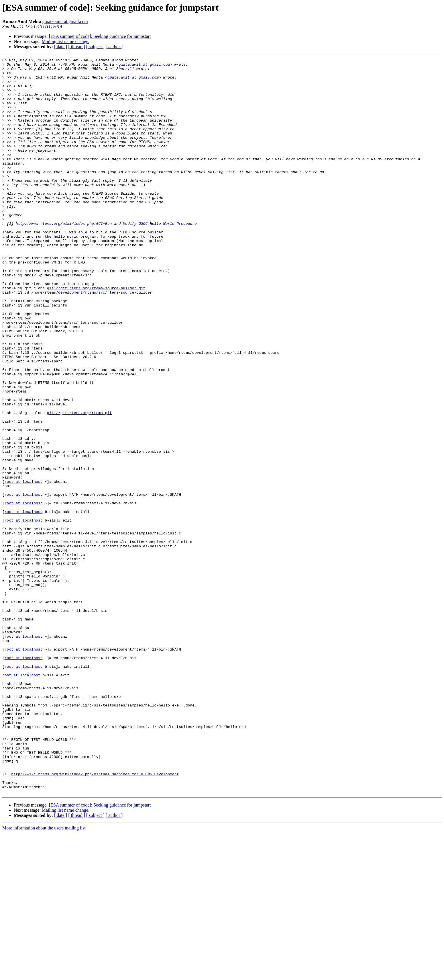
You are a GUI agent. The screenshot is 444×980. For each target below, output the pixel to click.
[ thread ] (77, 47)
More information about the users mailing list (44, 975)
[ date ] (61, 47)
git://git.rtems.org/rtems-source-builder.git (96, 334)
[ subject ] (95, 47)
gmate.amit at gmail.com (65, 21)
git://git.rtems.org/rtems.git (79, 484)
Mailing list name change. (66, 41)
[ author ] (114, 47)
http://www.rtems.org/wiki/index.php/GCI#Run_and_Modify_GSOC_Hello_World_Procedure (106, 257)
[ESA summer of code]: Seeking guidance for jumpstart (100, 36)
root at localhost (24, 567)
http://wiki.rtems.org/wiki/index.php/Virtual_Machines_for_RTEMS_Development (95, 917)
